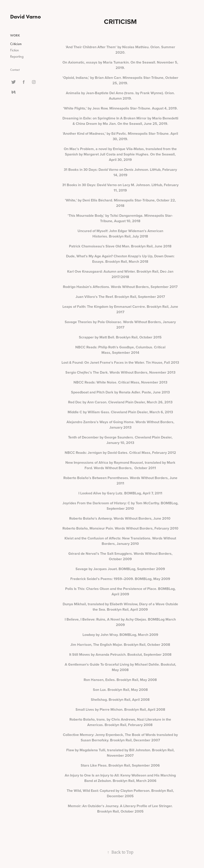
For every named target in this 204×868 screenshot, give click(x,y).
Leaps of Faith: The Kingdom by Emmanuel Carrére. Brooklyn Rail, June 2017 (120, 309)
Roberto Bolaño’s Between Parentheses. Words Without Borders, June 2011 (120, 481)
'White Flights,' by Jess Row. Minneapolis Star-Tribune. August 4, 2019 (120, 108)
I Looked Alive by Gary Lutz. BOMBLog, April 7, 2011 (120, 493)
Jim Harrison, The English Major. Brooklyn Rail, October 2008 (120, 645)
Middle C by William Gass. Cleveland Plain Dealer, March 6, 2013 (120, 412)
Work (15, 35)
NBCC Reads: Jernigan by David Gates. (97, 453)
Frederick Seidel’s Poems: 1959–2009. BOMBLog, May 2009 (120, 579)
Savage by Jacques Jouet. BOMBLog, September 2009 (120, 569)
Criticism (16, 44)
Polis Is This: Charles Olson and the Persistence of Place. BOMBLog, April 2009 (120, 591)
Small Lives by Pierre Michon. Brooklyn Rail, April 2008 (120, 709)
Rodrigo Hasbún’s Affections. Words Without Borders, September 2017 (120, 287)
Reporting (17, 56)
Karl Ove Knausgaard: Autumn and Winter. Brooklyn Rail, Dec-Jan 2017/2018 (120, 274)
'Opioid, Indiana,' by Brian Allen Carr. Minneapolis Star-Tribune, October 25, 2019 (120, 80)
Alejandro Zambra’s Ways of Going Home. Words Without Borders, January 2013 (120, 425)
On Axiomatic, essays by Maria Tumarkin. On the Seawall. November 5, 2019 (120, 65)
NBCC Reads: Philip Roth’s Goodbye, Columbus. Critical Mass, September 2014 (120, 350)
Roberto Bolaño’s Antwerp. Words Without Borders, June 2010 (120, 518)
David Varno (25, 17)
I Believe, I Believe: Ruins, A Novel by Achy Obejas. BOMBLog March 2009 (120, 622)
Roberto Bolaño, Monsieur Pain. (89, 528)
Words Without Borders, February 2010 (147, 528)
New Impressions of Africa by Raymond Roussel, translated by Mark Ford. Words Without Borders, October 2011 (120, 465)
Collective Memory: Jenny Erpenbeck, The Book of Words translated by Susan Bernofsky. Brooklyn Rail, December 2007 (120, 737)
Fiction (15, 50)
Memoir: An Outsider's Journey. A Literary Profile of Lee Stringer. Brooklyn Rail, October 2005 (120, 809)
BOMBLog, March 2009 (139, 635)
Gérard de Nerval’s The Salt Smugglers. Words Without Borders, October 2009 (120, 556)
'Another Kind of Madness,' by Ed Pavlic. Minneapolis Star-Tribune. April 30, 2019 (120, 136)
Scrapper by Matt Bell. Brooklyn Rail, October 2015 (120, 337)
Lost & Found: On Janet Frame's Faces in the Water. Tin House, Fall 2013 (120, 362)
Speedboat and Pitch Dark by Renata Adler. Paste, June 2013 (120, 392)
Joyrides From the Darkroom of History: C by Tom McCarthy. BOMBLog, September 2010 (120, 506)
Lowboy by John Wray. (101, 635)
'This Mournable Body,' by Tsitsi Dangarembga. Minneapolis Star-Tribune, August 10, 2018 (120, 218)
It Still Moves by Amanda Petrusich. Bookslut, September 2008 (120, 654)
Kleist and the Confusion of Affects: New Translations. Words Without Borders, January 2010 (120, 541)
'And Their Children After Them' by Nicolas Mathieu (107, 47)
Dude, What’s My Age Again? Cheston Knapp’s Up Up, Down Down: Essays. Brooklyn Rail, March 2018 (120, 259)
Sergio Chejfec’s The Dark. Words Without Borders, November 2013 (120, 372)
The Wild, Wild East (82, 791)
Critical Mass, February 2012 (153, 453)
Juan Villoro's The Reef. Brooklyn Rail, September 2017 (120, 297)
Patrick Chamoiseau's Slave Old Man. (100, 246)
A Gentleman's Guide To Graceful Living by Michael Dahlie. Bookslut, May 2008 (120, 667)
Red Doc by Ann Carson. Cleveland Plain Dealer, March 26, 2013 (120, 402)
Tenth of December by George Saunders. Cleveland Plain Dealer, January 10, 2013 (120, 440)
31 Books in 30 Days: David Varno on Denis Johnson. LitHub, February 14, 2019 (120, 172)
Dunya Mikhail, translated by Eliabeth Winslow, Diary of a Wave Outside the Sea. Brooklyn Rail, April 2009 (120, 607)
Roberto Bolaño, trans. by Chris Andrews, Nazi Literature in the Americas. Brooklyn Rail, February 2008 (120, 722)
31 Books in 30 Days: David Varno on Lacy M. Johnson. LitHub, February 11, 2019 (120, 188)
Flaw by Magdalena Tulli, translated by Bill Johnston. (109, 750)
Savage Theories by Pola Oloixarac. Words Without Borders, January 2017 (120, 325)
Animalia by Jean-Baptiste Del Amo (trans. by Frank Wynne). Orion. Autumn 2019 (120, 96)
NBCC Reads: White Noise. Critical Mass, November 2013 (120, 382)
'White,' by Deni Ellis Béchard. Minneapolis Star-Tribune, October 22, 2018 (120, 203)
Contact (15, 70)
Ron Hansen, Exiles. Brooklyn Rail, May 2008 (120, 680)
